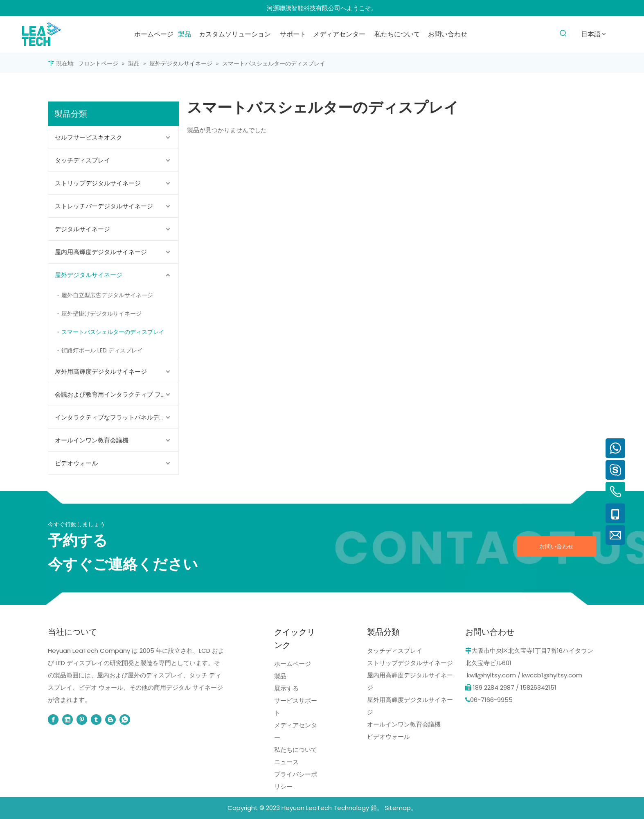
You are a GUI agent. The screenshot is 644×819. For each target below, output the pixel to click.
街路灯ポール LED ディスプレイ (102, 350)
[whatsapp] (125, 720)
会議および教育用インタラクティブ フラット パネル (117, 394)
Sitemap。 (401, 808)
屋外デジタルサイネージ (89, 275)
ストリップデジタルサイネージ (98, 183)
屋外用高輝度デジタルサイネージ (101, 371)
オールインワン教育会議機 (92, 440)
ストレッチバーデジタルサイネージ (104, 206)
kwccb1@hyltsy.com (552, 675)
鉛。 (377, 808)
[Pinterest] (82, 720)
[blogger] (110, 720)
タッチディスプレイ (82, 160)
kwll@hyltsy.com (491, 675)
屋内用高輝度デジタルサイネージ (101, 252)
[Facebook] (53, 720)
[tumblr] (96, 720)
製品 (280, 676)
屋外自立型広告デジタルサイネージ (107, 295)
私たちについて (296, 750)
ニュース (286, 762)
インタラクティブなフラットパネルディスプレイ (117, 417)
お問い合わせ (556, 546)
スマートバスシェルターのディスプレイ (113, 332)
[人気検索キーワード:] (564, 34)
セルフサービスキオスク (89, 137)
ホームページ (293, 664)
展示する (286, 688)
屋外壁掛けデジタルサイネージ (101, 314)
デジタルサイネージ (82, 229)
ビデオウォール (76, 463)
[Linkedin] (68, 720)
